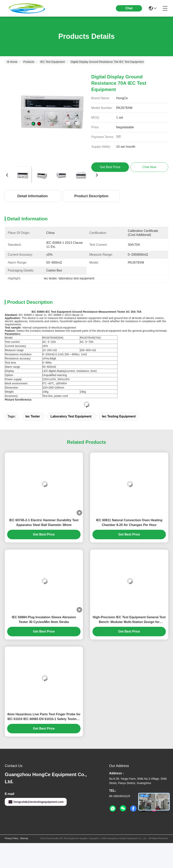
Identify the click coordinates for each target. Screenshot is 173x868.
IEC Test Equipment (52, 62)
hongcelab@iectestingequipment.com (36, 802)
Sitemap (24, 838)
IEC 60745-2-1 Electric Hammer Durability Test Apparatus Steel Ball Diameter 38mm (44, 523)
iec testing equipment (119, 416)
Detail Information (32, 196)
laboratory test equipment (71, 416)
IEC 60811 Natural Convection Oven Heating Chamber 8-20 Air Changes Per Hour (129, 523)
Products (29, 62)
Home (12, 62)
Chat (129, 8)
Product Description (91, 196)
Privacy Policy (12, 838)
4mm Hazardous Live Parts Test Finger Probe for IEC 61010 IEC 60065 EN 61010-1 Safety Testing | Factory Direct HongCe (44, 717)
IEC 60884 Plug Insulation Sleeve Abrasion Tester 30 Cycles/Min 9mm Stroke (44, 620)
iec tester (33, 416)
